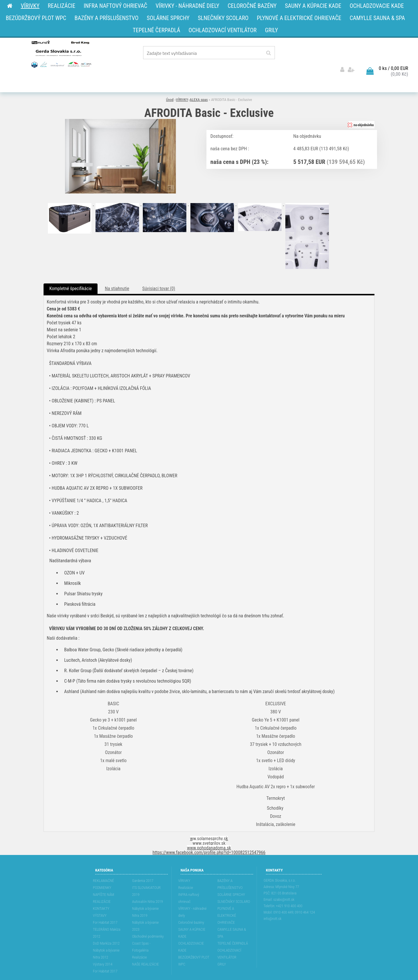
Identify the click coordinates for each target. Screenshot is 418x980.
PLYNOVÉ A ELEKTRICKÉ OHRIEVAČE (227, 899)
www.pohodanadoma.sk (209, 832)
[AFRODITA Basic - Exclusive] (120, 105)
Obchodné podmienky (148, 920)
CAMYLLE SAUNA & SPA (232, 917)
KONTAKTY (101, 892)
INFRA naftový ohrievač (189, 882)
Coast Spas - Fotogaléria (141, 931)
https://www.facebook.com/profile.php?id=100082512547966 (209, 836)
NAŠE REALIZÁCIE (145, 948)
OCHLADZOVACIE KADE (191, 931)
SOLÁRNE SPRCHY (231, 878)
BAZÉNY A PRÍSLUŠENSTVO (230, 868)
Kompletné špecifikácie (71, 272)
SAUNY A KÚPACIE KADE (192, 917)
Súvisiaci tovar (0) (159, 272)
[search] (268, 53)
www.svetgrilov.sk (209, 827)
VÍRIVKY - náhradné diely (192, 896)
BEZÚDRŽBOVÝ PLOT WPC (194, 944)
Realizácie (139, 941)
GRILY (222, 948)
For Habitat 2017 (105, 906)
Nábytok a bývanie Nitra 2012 (106, 937)
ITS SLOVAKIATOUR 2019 (146, 875)
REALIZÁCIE (102, 885)
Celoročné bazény (191, 906)
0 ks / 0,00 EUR (393, 52)
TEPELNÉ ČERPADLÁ (233, 927)
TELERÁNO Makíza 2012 (107, 917)
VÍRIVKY (182, 83)
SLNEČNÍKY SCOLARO (234, 885)
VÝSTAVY (100, 899)
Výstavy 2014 (103, 948)
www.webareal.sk (226, 975)
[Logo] (61, 54)
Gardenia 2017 (143, 864)
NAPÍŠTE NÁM (103, 878)
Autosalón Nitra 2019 (147, 885)
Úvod (170, 83)
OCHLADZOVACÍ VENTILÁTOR (229, 937)
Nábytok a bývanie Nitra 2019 (145, 896)
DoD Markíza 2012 (106, 927)
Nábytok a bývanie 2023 (145, 910)
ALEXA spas (199, 83)
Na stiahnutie (117, 272)
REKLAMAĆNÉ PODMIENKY (103, 868)
